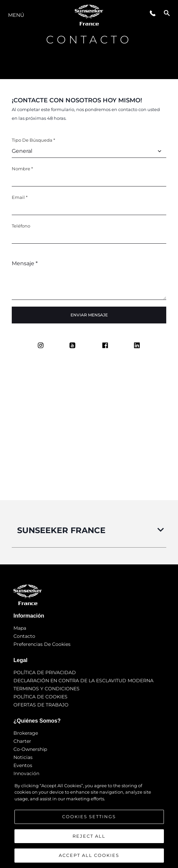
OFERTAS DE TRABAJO (41, 705)
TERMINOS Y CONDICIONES (47, 689)
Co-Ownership (30, 749)
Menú (16, 15)
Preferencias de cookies (42, 644)
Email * (20, 197)
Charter (22, 741)
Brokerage (26, 733)
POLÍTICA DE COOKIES (40, 697)
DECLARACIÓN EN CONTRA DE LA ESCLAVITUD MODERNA (83, 681)
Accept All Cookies (89, 855)
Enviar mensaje (89, 315)
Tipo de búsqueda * (33, 140)
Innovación (26, 773)
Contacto (24, 636)
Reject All (89, 836)
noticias (23, 757)
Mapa (20, 628)
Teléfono (21, 226)
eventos (23, 765)
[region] (89, 822)
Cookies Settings (89, 817)
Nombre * (22, 169)
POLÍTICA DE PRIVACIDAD (45, 672)
